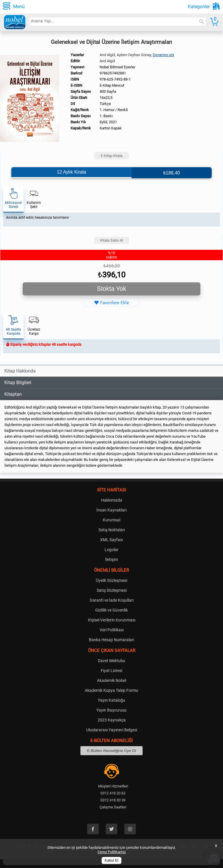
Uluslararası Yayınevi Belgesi (112, 730)
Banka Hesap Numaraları (111, 640)
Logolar (111, 550)
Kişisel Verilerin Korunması (112, 620)
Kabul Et (111, 860)
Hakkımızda (112, 500)
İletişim (111, 559)
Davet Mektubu (111, 661)
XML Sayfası (111, 540)
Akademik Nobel (111, 680)
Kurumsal (111, 520)
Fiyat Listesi (111, 671)
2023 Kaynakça (112, 720)
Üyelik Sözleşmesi (111, 580)
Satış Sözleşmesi (112, 590)
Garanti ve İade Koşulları (112, 600)
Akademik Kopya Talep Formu (111, 690)
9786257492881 (113, 73)
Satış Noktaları (112, 530)
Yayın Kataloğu (111, 700)
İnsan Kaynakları (111, 510)
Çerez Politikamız (112, 852)
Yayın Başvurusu (111, 710)
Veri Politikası (112, 630)
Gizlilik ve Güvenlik (111, 610)
